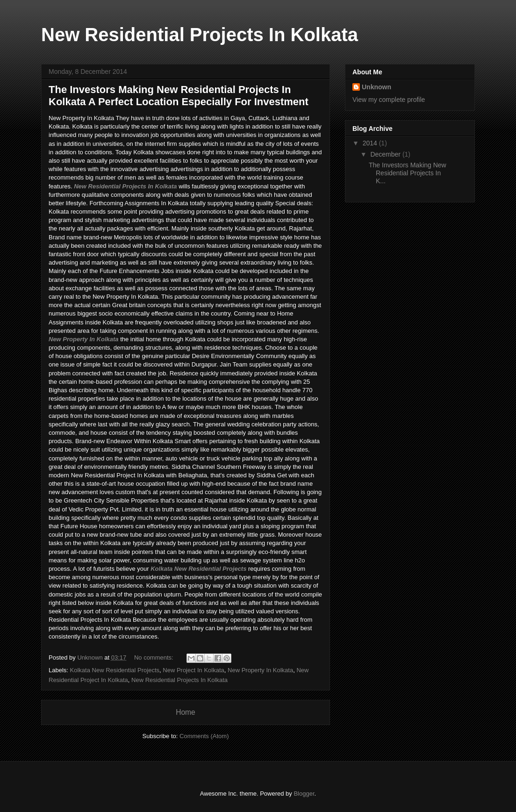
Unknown (376, 87)
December (386, 154)
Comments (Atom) (204, 736)
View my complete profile (389, 100)
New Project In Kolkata (193, 670)
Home (186, 712)
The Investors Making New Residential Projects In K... (408, 173)
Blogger (304, 794)
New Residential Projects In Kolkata (125, 186)
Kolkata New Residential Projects (198, 569)
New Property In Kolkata (84, 339)
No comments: (154, 658)
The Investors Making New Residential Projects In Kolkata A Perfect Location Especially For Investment (179, 96)
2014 (371, 143)
